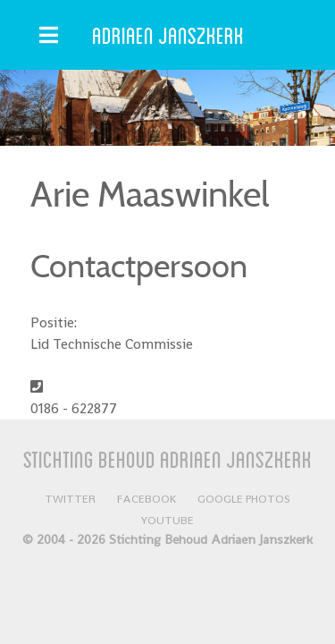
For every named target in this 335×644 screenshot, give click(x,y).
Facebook (147, 499)
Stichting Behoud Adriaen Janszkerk (167, 459)
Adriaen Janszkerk (168, 35)
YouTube (167, 520)
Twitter (70, 499)
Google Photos (244, 499)
